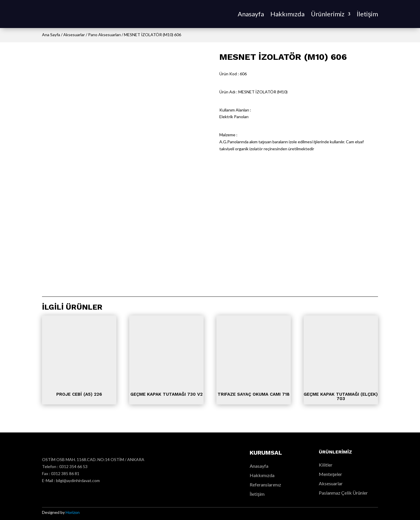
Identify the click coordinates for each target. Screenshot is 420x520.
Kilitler (326, 465)
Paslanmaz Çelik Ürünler (343, 493)
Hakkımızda (287, 14)
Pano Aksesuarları (104, 35)
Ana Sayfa (51, 35)
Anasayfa (251, 14)
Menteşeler (330, 474)
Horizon (73, 512)
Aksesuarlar (74, 35)
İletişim (367, 14)
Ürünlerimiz (328, 14)
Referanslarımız (265, 485)
